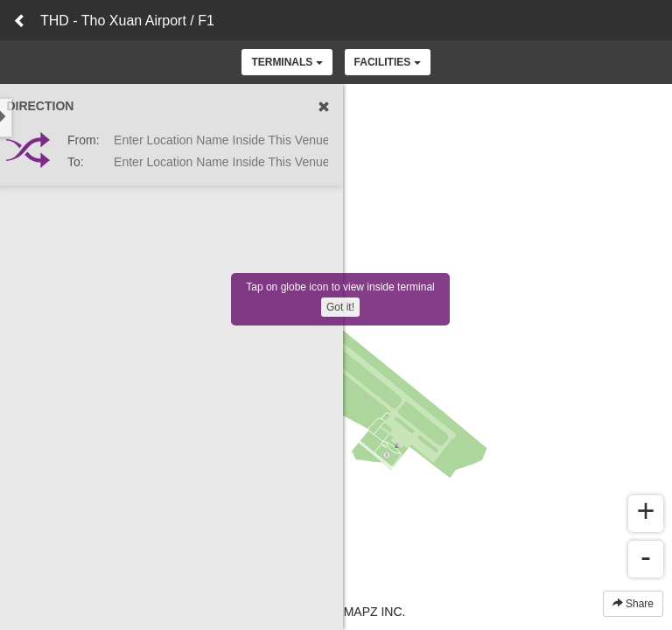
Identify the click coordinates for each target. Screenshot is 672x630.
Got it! (340, 307)
